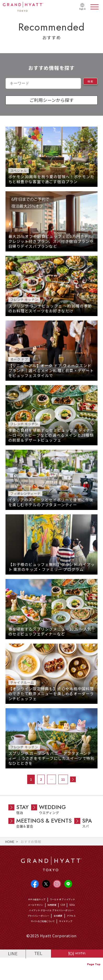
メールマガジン (30, 913)
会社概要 (62, 930)
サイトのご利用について (39, 938)
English (80, 9)
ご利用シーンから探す (52, 100)
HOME (10, 842)
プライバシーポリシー (33, 930)
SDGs (81, 913)
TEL (38, 974)
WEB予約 (81, 974)
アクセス (81, 930)
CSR (69, 913)
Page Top (94, 964)
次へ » (73, 779)
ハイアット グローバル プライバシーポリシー (51, 921)
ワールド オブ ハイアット (68, 905)
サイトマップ (73, 938)
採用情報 (54, 913)
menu (95, 7)
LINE (13, 973)
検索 (86, 83)
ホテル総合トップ (29, 905)
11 (63, 779)
